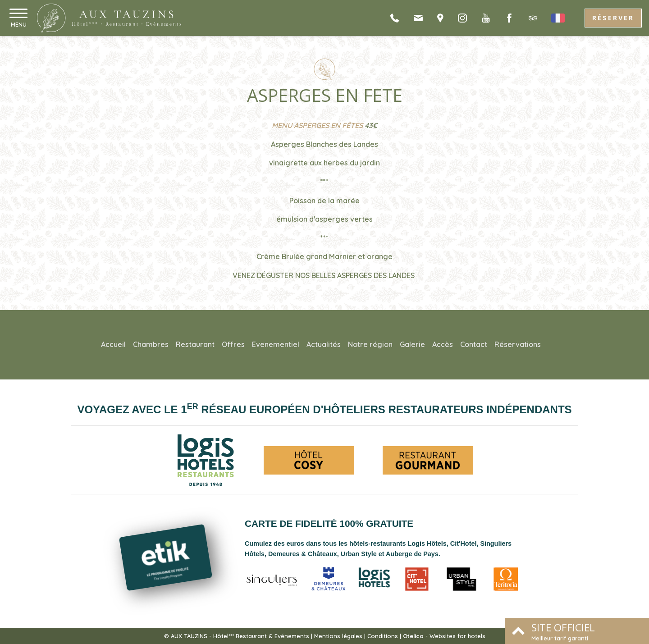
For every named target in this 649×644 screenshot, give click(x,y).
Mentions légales (338, 636)
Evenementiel (276, 344)
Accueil (113, 344)
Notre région (370, 344)
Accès (443, 344)
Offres (233, 344)
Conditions (383, 636)
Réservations (518, 344)
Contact (474, 344)
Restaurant (195, 344)
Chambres (151, 344)
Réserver (613, 18)
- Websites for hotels (444, 636)
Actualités (324, 344)
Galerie (412, 344)
